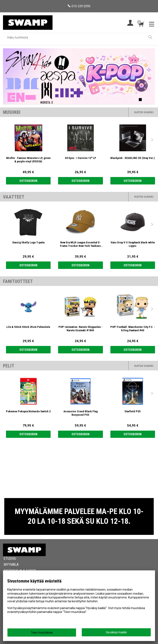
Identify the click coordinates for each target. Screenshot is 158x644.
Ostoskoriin (28, 181)
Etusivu (10, 558)
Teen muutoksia (42, 633)
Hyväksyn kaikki (116, 632)
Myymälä (11, 564)
